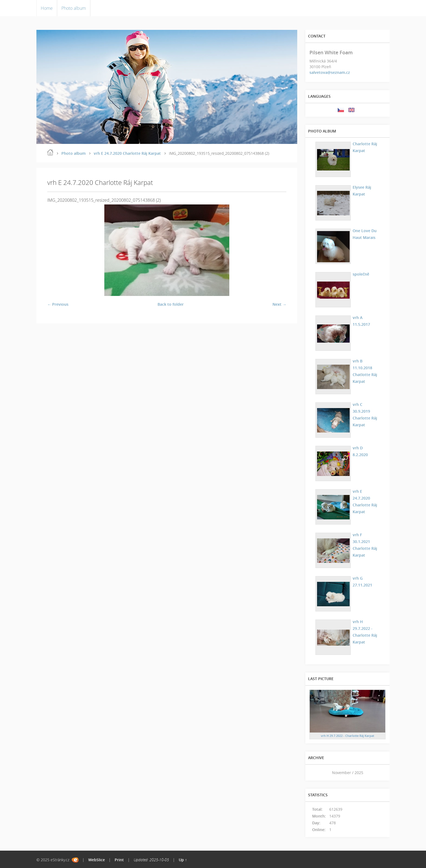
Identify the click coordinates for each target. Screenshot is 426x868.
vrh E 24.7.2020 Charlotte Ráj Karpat (127, 153)
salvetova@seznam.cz (330, 72)
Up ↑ (183, 860)
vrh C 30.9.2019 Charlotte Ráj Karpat (365, 415)
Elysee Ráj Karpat (362, 191)
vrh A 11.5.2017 (361, 321)
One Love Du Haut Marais (365, 234)
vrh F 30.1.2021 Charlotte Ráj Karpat (365, 545)
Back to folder (171, 304)
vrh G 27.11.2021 (362, 582)
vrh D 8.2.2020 (360, 451)
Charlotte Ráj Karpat (365, 147)
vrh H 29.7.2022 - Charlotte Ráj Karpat (365, 632)
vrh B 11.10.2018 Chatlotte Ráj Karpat (365, 371)
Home (47, 8)
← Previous (58, 304)
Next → (279, 304)
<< (315, 773)
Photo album (74, 8)
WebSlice (97, 860)
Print (119, 860)
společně (361, 274)
